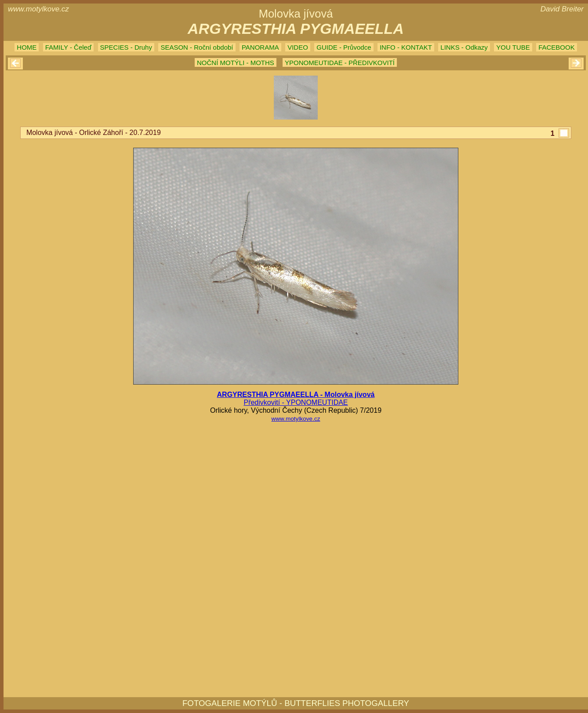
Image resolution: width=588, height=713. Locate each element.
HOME (27, 47)
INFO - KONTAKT (406, 47)
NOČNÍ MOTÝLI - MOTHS (236, 63)
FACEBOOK (557, 47)
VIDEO (298, 47)
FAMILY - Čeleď (68, 47)
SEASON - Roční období (197, 47)
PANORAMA (260, 47)
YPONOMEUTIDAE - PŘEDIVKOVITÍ (340, 63)
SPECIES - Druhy (126, 47)
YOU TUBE (513, 47)
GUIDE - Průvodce (344, 47)
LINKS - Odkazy (464, 47)
